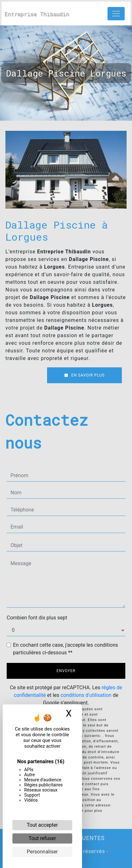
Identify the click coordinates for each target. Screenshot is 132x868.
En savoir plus (84, 375)
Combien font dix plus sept (37, 618)
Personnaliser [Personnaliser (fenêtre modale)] (42, 852)
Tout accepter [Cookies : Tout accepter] (42, 825)
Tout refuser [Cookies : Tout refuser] (42, 838)
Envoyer (66, 671)
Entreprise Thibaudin (35, 13)
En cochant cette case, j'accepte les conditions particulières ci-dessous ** (66, 649)
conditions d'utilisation (86, 695)
